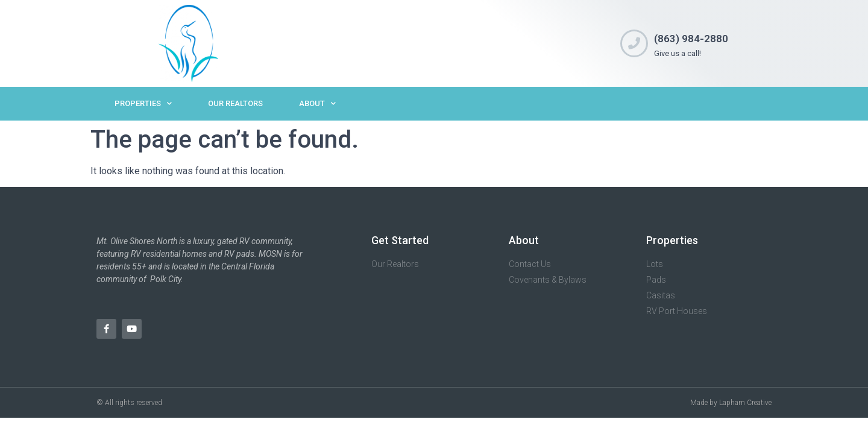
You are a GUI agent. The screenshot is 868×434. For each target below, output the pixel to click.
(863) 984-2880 (691, 39)
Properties (143, 103)
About (317, 103)
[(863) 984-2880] (634, 43)
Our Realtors (235, 103)
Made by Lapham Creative (731, 403)
